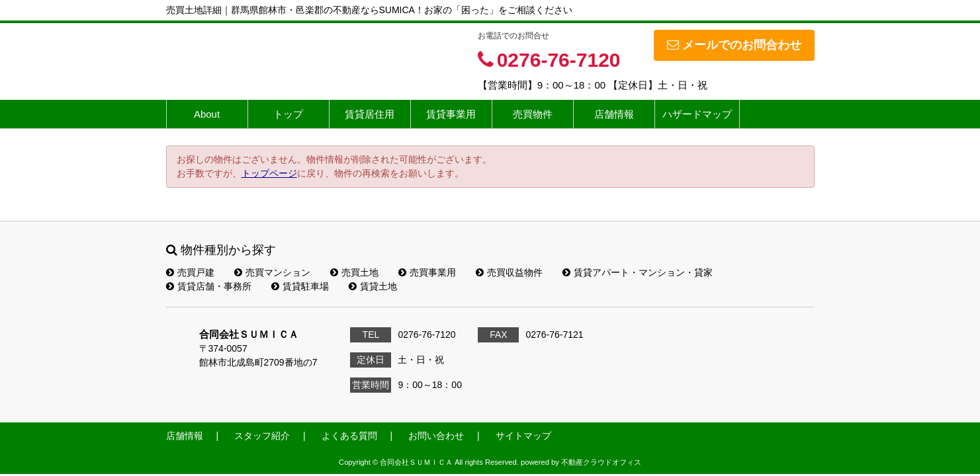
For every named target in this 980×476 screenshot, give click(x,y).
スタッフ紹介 (262, 436)
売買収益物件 (509, 272)
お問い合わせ (436, 436)
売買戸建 (190, 272)
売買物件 (533, 114)
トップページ (269, 173)
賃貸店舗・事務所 (209, 286)
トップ (288, 114)
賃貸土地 (373, 286)
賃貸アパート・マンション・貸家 (638, 272)
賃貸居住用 (370, 114)
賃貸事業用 (451, 114)
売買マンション (272, 272)
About (207, 114)
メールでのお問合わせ (734, 45)
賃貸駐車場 (300, 286)
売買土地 (354, 272)
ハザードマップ (697, 114)
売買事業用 (427, 272)
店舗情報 (614, 114)
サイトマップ (523, 436)
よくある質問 (349, 436)
